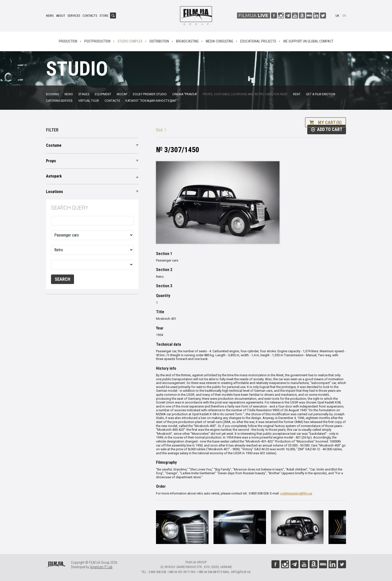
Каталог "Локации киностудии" (151, 101)
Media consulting (219, 41)
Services (74, 16)
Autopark (54, 176)
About (61, 16)
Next (159, 129)
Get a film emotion (321, 94)
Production (68, 41)
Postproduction (97, 41)
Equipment (103, 94)
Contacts (90, 16)
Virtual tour (89, 101)
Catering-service (59, 101)
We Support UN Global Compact (308, 41)
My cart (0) (330, 122)
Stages (84, 94)
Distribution (159, 41)
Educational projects (258, 41)
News (50, 16)
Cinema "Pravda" (185, 94)
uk (337, 16)
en (344, 16)
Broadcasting (187, 41)
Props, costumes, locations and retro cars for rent (245, 94)
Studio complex (130, 41)
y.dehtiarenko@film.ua (296, 493)
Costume (54, 145)
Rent (297, 94)
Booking (52, 94)
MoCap (122, 94)
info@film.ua (241, 572)
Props (51, 161)
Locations (54, 192)
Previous (164, 527)
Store (104, 16)
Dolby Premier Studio (150, 94)
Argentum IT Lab (101, 567)
